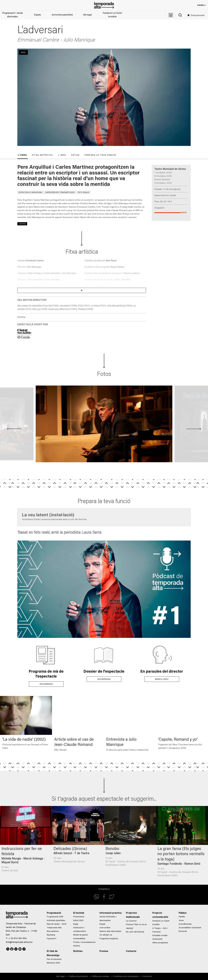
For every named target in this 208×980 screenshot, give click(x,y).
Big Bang (51, 935)
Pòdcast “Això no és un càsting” (136, 926)
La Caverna (131, 921)
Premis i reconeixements (84, 942)
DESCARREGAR (46, 684)
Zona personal (198, 15)
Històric (77, 946)
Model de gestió (81, 935)
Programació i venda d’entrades (12, 15)
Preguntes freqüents (109, 939)
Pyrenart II (51, 939)
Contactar (147, 977)
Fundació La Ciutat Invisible (112, 15)
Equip (76, 924)
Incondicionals (185, 924)
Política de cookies (101, 977)
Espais (37, 15)
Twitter (8, 949)
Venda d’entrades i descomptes (108, 919)
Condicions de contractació (126, 977)
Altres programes (160, 943)
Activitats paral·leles (62, 15)
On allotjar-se (106, 935)
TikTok (24, 949)
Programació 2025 (55, 917)
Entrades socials (160, 936)
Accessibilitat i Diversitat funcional (190, 930)
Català (201, 5)
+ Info (62, 155)
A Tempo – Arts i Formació (160, 930)
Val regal (87, 15)
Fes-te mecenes (54, 959)
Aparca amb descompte (110, 931)
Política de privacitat (78, 977)
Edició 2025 (78, 921)
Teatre (22, 224)
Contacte (131, 951)
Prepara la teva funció (100, 155)
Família (182, 917)
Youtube (20, 949)
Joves (181, 921)
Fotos (75, 155)
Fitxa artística (42, 155)
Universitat (157, 939)
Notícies (78, 951)
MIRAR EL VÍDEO (162, 679)
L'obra (23, 155)
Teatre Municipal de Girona (170, 169)
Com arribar (105, 928)
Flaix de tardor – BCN (57, 924)
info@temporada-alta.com (19, 942)
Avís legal (60, 977)
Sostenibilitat (79, 939)
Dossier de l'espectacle (104, 672)
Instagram (16, 949)
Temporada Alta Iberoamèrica (54, 930)
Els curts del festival (135, 932)
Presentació (79, 917)
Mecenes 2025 (53, 963)
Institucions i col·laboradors (80, 930)
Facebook (12, 949)
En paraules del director (162, 672)
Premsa (104, 951)
